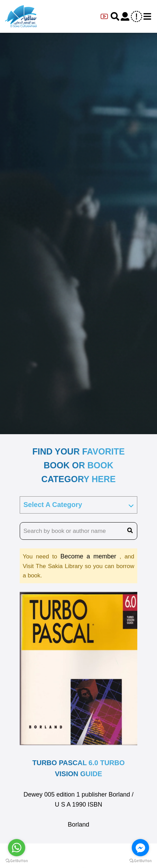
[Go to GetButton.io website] (140, 861)
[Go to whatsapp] (17, 848)
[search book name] (79, 531)
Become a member (90, 556)
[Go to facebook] (140, 848)
